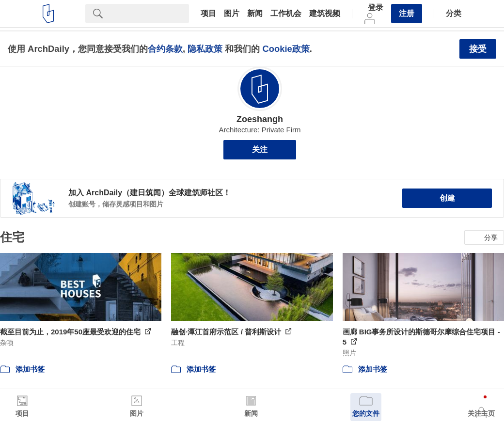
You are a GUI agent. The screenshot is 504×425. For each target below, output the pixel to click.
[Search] (150, 14)
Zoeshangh (260, 119)
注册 (407, 13)
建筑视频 (325, 14)
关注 (260, 150)
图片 (232, 14)
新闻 (255, 14)
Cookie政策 (286, 49)
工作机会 (286, 14)
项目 (208, 14)
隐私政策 (205, 49)
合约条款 (165, 49)
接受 (478, 49)
